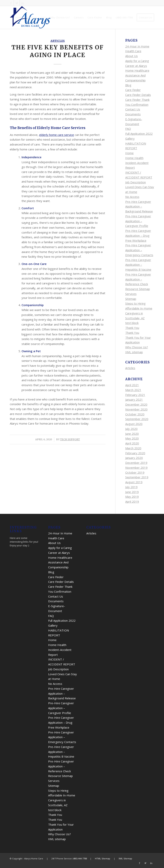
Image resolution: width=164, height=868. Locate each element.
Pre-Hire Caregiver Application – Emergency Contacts (139, 250)
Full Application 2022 (139, 134)
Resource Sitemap (138, 289)
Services (131, 294)
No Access (132, 197)
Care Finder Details (138, 95)
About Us (132, 56)
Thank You (132, 328)
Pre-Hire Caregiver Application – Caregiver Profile (138, 221)
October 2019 (135, 472)
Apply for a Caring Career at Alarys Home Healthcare (137, 66)
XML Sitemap (125, 858)
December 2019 (136, 463)
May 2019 (132, 497)
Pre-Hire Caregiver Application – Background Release (139, 207)
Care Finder (133, 90)
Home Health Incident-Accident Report (137, 163)
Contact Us (133, 109)
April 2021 (132, 385)
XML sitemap (134, 352)
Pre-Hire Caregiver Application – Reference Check (138, 279)
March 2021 (133, 390)
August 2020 (134, 424)
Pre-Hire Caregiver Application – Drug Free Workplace (138, 236)
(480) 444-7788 (80, 858)
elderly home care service (57, 135)
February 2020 (135, 453)
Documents (133, 114)
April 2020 (132, 443)
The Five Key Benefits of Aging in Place (58, 51)
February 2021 (135, 395)
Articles (58, 41)
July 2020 (131, 429)
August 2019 (134, 482)
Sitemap (131, 299)
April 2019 (132, 501)
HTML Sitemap (103, 858)
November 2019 (136, 468)
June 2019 (132, 492)
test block (132, 323)
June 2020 (132, 434)
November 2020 (136, 409)
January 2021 (134, 399)
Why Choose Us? (137, 347)
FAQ (128, 129)
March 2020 (133, 448)
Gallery (130, 138)
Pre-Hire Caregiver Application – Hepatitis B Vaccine (138, 265)
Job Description (136, 182)
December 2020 (136, 404)
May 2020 (132, 438)
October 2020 (135, 414)
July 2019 (131, 487)
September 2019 (137, 477)
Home (129, 153)
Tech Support (70, 439)
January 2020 (134, 458)
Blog (128, 85)
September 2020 (137, 419)
